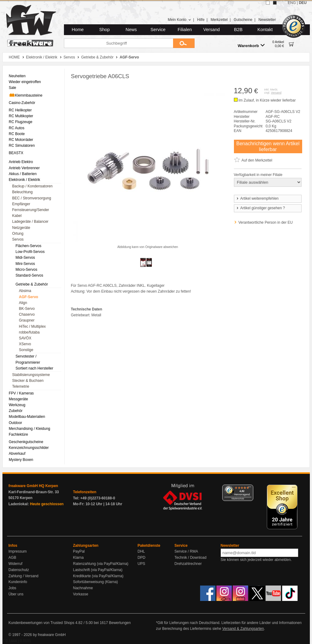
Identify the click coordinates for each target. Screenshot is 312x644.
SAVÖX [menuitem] (25, 338)
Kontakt (265, 30)
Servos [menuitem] (18, 239)
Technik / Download (191, 558)
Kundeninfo (18, 582)
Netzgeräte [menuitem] (21, 228)
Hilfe (201, 20)
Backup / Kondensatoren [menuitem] (32, 186)
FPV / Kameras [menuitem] (21, 393)
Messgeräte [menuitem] (19, 399)
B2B (238, 30)
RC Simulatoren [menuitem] (22, 146)
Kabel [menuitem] (17, 216)
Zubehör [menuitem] (16, 411)
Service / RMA (186, 551)
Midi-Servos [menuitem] (25, 258)
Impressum (18, 551)
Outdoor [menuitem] (16, 423)
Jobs (12, 588)
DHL (141, 551)
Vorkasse (81, 594)
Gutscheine (243, 20)
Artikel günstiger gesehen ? (260, 208)
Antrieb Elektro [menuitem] (21, 162)
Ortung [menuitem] (18, 234)
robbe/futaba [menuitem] (29, 332)
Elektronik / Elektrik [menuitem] (25, 180)
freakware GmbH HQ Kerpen (33, 486)
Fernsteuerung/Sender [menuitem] (31, 210)
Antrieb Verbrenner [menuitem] (24, 168)
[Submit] (184, 43)
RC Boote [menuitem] (17, 134)
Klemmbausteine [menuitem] (26, 95)
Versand (211, 30)
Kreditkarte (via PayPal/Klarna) (98, 576)
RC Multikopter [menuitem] (21, 116)
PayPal (79, 551)
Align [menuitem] (23, 303)
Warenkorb (251, 45)
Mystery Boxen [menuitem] (21, 460)
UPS (142, 564)
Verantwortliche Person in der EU (266, 222)
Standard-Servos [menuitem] (30, 275)
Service (158, 30)
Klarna (79, 558)
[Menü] (250, 488)
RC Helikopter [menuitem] (20, 110)
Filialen (185, 30)
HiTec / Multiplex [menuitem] (32, 326)
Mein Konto (180, 20)
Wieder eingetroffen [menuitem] (25, 82)
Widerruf (16, 564)
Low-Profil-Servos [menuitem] (30, 252)
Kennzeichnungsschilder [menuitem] (29, 448)
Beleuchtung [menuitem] (23, 192)
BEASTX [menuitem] (16, 153)
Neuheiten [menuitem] (17, 76)
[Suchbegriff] (118, 43)
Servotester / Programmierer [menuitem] (28, 359)
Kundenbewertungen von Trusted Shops (41, 623)
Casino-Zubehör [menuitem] (22, 103)
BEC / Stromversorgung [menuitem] (32, 198)
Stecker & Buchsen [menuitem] (28, 381)
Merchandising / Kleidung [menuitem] (30, 429)
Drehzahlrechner (188, 564)
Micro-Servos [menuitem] (27, 270)
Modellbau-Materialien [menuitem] (27, 417)
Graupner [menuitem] (27, 320)
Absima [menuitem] (25, 291)
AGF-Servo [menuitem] (29, 297)
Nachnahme (83, 588)
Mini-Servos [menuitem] (25, 264)
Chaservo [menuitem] (27, 314)
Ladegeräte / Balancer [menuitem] (30, 222)
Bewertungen (120, 623)
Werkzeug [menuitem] (17, 405)
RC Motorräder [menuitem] (21, 140)
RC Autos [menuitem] (17, 128)
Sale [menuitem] (13, 88)
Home (78, 30)
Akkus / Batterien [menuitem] (23, 174)
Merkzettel (219, 20)
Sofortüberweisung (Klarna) (96, 582)
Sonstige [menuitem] (26, 350)
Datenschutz (19, 570)
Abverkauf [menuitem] (17, 454)
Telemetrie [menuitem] (21, 386)
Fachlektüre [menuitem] (19, 434)
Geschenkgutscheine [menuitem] (26, 442)
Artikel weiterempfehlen (257, 198)
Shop (105, 30)
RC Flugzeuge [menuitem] (21, 122)
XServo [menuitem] (25, 344)
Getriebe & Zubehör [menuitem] (32, 284)
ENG (292, 3)
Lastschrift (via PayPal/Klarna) (98, 570)
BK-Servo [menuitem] (27, 309)
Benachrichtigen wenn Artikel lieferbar (268, 146)
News (131, 30)
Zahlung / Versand (24, 576)
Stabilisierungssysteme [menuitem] (31, 375)
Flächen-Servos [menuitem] (29, 246)
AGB (12, 558)
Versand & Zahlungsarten (243, 629)
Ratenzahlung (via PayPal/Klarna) (101, 564)
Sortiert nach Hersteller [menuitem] (35, 368)
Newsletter (267, 20)
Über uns (16, 594)
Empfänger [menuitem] (21, 204)
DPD (142, 558)
